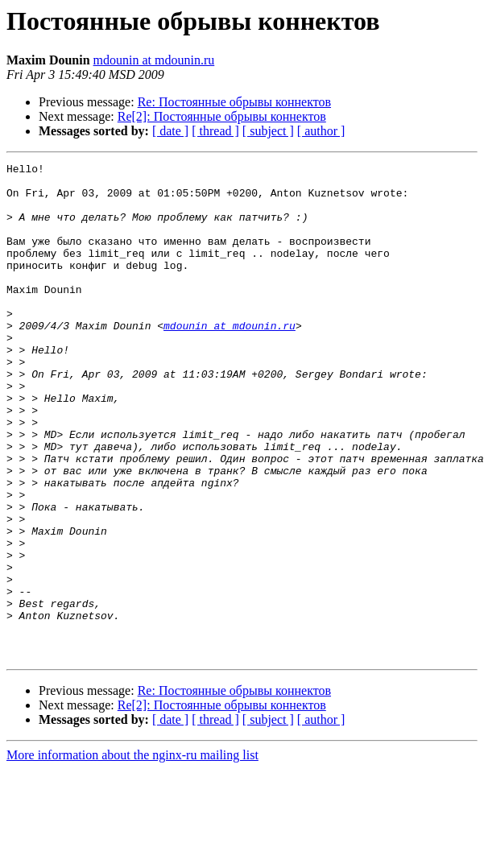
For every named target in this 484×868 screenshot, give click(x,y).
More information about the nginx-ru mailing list (132, 854)
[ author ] (321, 131)
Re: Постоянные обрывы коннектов (234, 102)
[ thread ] (215, 131)
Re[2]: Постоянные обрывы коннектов (222, 116)
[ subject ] (268, 131)
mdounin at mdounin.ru (154, 60)
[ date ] (170, 131)
